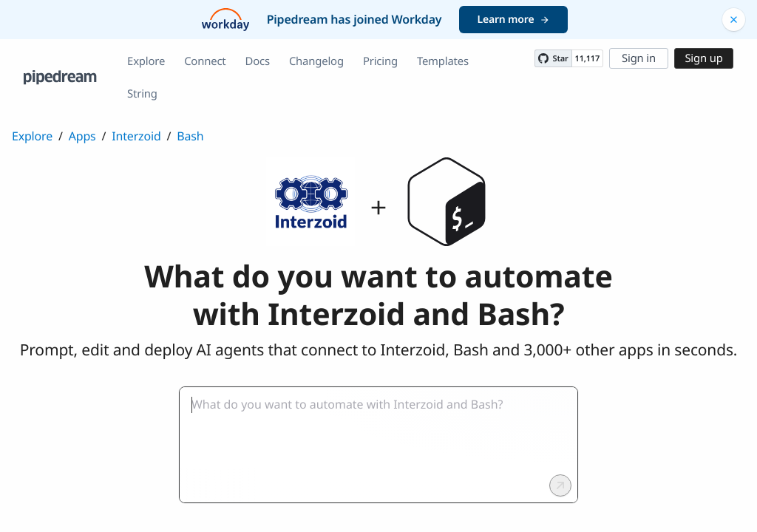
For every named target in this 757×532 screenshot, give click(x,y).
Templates (443, 61)
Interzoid (136, 136)
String (142, 94)
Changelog (316, 61)
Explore (146, 61)
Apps (82, 136)
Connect (205, 61)
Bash (190, 136)
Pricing (380, 61)
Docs (258, 61)
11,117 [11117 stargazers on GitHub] (587, 59)
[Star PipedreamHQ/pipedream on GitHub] (553, 58)
